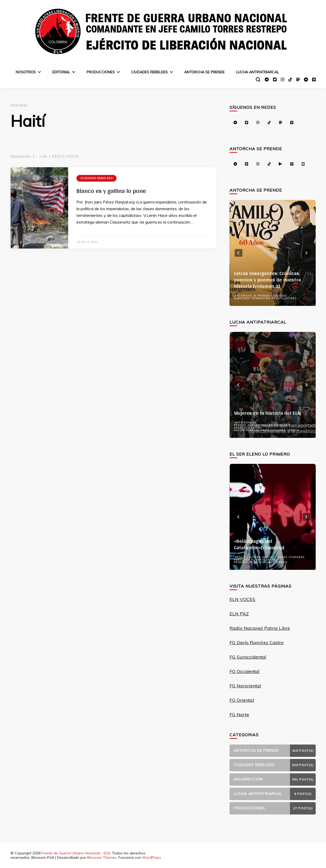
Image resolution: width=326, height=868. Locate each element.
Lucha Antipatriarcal (257, 72)
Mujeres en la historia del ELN (267, 413)
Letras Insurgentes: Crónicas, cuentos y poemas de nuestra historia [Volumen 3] (267, 280)
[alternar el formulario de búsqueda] (258, 79)
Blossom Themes (102, 857)
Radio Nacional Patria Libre (260, 628)
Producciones (101, 72)
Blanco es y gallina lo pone (111, 191)
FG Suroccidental (248, 657)
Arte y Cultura (248, 557)
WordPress (152, 857)
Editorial (61, 72)
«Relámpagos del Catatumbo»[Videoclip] (259, 544)
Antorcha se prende (204, 72)
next (307, 253)
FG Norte (239, 715)
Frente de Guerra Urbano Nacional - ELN (76, 853)
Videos (293, 430)
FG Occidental (245, 671)
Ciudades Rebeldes (149, 72)
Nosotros (26, 72)
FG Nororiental (245, 686)
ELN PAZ (239, 614)
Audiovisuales (260, 425)
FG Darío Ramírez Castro (257, 643)
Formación (261, 298)
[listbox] (272, 253)
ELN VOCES (242, 599)
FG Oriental (242, 700)
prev (239, 253)
